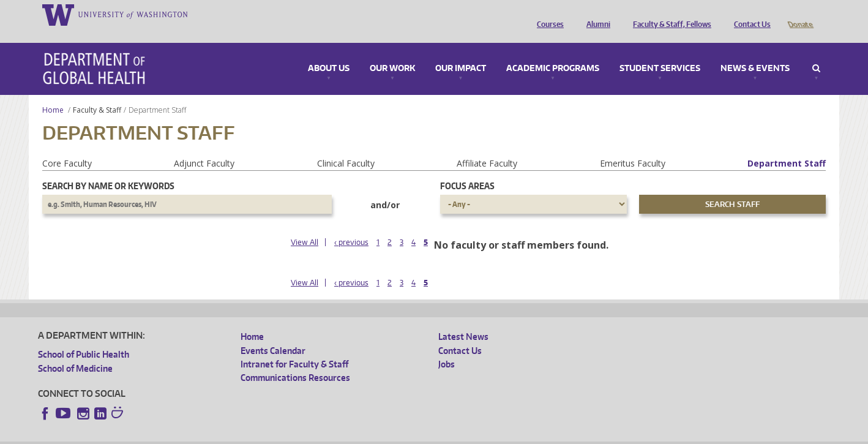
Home (53, 93)
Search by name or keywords (108, 169)
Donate (800, 14)
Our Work (392, 51)
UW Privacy (200, 435)
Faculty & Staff (97, 93)
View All (305, 225)
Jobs (447, 347)
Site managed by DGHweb (323, 435)
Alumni (595, 14)
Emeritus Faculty (633, 146)
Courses (547, 14)
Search (816, 51)
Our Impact (461, 51)
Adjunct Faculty (204, 146)
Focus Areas (467, 169)
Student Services (660, 51)
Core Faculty (67, 146)
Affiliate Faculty (487, 146)
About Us (329, 51)
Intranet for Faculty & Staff (294, 347)
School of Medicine (75, 351)
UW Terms (250, 435)
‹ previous (351, 225)
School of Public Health (84, 337)
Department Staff (787, 146)
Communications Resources (295, 360)
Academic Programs (553, 51)
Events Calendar (273, 333)
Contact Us (749, 14)
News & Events (755, 51)
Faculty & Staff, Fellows (669, 14)
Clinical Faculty (346, 146)
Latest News (463, 319)
